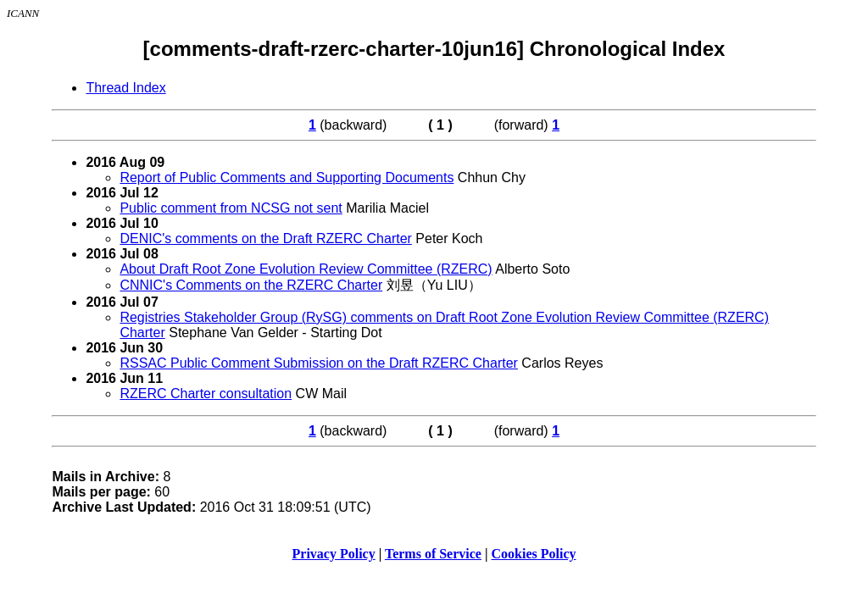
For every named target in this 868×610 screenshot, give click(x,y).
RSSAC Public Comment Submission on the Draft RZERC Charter (319, 363)
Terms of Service (433, 554)
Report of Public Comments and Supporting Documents (287, 177)
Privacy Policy (334, 554)
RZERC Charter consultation (206, 394)
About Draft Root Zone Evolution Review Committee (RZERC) (306, 269)
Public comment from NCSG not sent (231, 208)
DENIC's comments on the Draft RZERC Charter (265, 238)
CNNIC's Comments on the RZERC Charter (251, 285)
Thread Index (125, 88)
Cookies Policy (534, 554)
